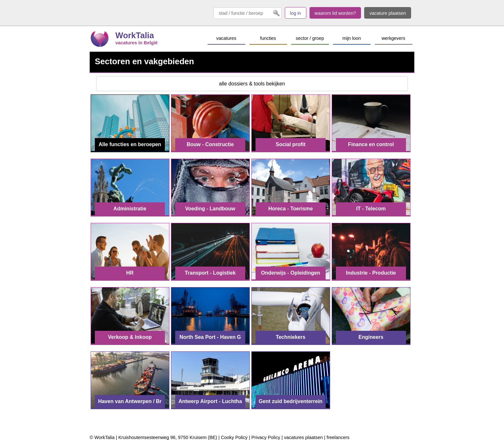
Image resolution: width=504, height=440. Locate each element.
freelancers (338, 437)
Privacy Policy (266, 437)
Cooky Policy (234, 437)
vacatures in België (136, 43)
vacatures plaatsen (303, 437)
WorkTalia (135, 35)
